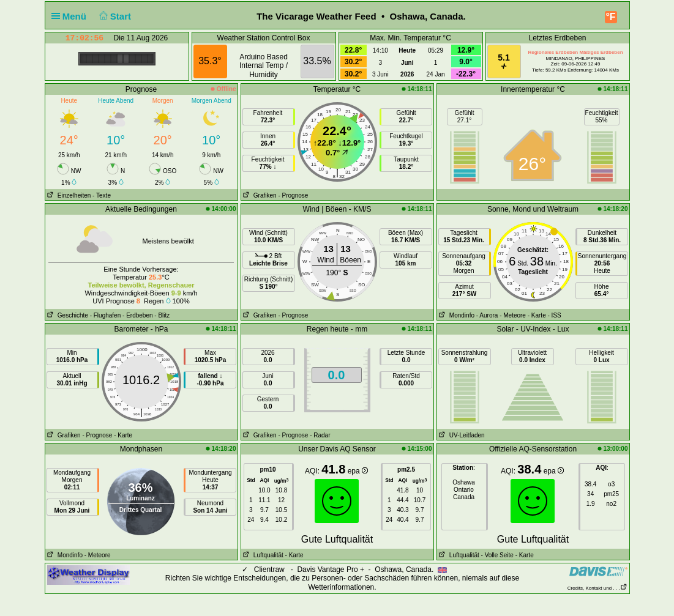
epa (358, 471)
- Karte (537, 315)
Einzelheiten (68, 195)
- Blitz (162, 315)
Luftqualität (262, 555)
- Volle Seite (497, 555)
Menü (72, 16)
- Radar (320, 435)
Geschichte (67, 315)
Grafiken (259, 195)
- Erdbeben (137, 315)
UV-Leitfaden (461, 435)
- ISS (555, 315)
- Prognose (293, 195)
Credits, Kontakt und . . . (597, 588)
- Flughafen (106, 315)
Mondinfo (456, 315)
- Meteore (513, 315)
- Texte (102, 195)
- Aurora (487, 315)
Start (114, 16)
